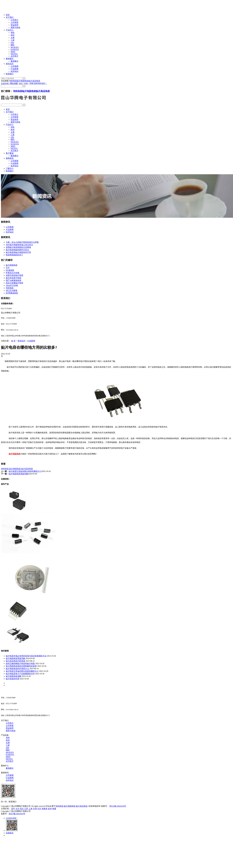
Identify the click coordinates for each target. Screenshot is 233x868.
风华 (13, 35)
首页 (8, 15)
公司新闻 (15, 66)
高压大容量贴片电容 (15, 283)
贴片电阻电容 (23, 81)
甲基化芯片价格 (13, 273)
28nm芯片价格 (12, 285)
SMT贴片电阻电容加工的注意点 (19, 245)
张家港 (44, 809)
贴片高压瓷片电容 (14, 278)
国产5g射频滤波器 (14, 280)
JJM (12, 43)
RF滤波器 (10, 270)
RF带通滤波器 (12, 293)
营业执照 (15, 25)
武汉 (22, 809)
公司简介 (15, 20)
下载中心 (10, 168)
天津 (35, 809)
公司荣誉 (15, 22)
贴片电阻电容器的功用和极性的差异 (21, 666)
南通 (54, 809)
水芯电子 (15, 56)
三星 (13, 40)
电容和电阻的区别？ (15, 255)
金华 (50, 809)
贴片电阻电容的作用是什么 (17, 669)
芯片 (8, 268)
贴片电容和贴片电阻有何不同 (18, 252)
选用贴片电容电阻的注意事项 (18, 247)
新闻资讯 (10, 158)
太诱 (13, 38)
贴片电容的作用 (13, 679)
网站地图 (14, 83)
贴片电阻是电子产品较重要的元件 (20, 674)
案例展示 (10, 59)
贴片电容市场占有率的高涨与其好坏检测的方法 (26, 656)
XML (26, 83)
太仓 (17, 809)
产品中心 (10, 30)
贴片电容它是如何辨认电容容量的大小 (25, 471)
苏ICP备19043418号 (118, 806)
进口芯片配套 (12, 290)
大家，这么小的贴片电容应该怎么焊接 (22, 242)
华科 (13, 33)
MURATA (15, 47)
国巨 (13, 45)
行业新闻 (15, 69)
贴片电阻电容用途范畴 (18, 474)
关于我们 (10, 17)
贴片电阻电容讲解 (14, 676)
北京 (39, 809)
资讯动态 (10, 64)
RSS (21, 83)
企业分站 (5, 83)
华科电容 (13, 81)
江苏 (26, 809)
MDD (13, 52)
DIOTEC (14, 54)
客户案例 (10, 153)
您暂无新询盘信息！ (38, 83)
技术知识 (15, 71)
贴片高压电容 (34, 81)
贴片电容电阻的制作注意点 (17, 250)
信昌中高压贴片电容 (15, 275)
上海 (30, 809)
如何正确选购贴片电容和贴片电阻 (20, 663)
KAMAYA (15, 49)
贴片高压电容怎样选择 (15, 661)
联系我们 (10, 74)
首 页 (13, 341)
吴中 (13, 809)
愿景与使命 (15, 27)
